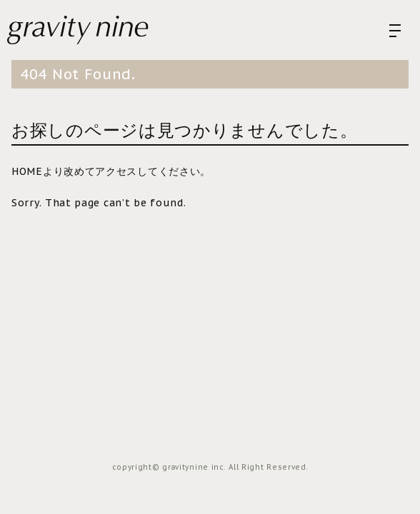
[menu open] (396, 30)
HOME (27, 171)
